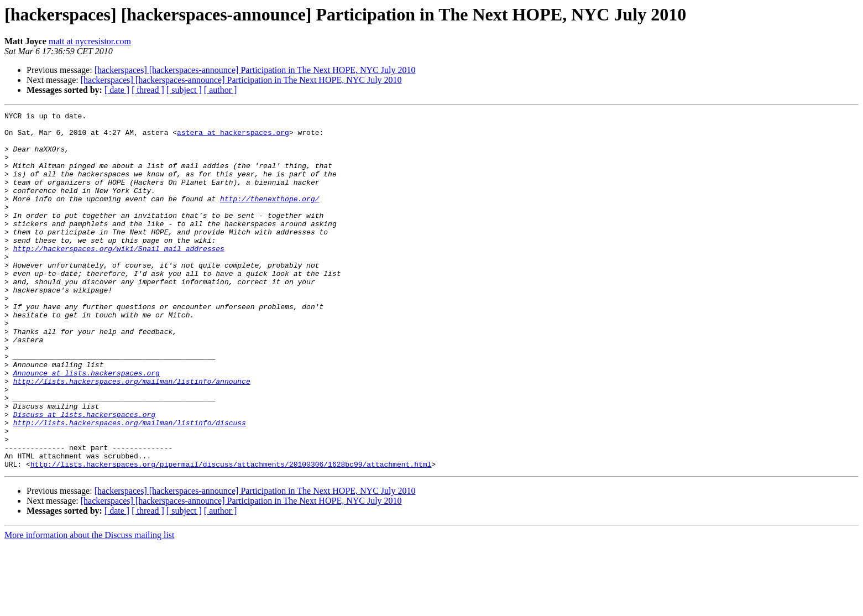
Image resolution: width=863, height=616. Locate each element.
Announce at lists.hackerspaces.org (87, 426)
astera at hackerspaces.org (233, 137)
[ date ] (117, 90)
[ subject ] (184, 90)
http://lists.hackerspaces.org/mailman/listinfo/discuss (130, 486)
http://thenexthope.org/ (270, 217)
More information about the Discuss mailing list (90, 606)
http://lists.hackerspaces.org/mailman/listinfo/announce (132, 436)
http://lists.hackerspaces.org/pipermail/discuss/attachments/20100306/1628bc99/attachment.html (231, 535)
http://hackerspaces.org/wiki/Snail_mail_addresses (119, 276)
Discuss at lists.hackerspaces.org (84, 476)
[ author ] (221, 90)
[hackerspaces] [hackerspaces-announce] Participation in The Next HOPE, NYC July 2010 (255, 70)
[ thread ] (148, 90)
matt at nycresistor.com (90, 41)
